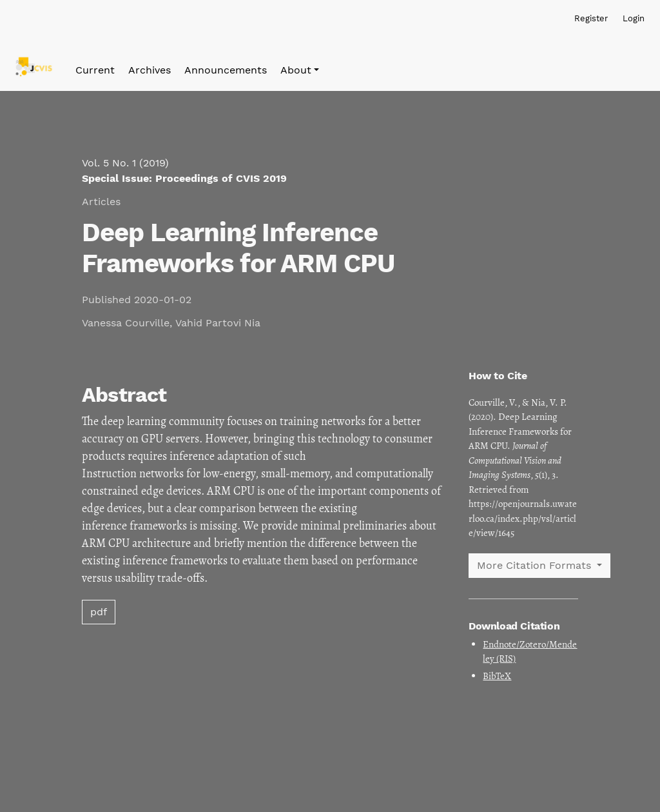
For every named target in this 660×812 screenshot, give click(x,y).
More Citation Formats (536, 565)
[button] (300, 70)
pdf (99, 612)
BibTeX (497, 676)
